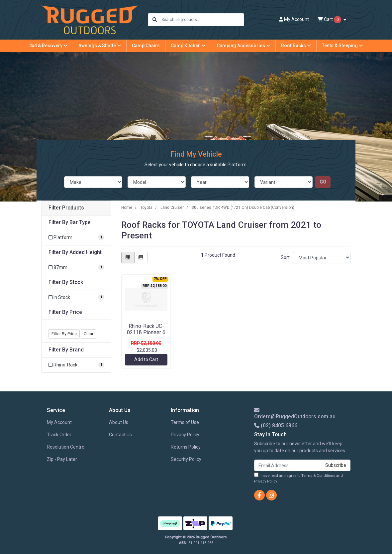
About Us (119, 422)
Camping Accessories (243, 46)
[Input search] (202, 20)
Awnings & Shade (100, 46)
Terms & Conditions (318, 476)
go (323, 182)
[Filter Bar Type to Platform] (76, 238)
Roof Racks (296, 46)
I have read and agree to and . (298, 478)
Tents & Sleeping (342, 46)
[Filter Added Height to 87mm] (76, 268)
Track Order (59, 435)
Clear (89, 334)
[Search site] (155, 20)
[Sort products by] (322, 258)
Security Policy (186, 459)
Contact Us (120, 435)
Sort (285, 257)
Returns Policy (186, 447)
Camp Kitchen (188, 46)
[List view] (141, 258)
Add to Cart (146, 359)
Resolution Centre (66, 447)
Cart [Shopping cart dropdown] (330, 20)
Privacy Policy (185, 435)
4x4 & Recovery (48, 46)
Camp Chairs (146, 46)
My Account (59, 422)
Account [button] (294, 19)
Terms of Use (185, 422)
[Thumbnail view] (128, 258)
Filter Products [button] (66, 208)
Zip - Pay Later (62, 459)
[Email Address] (288, 465)
